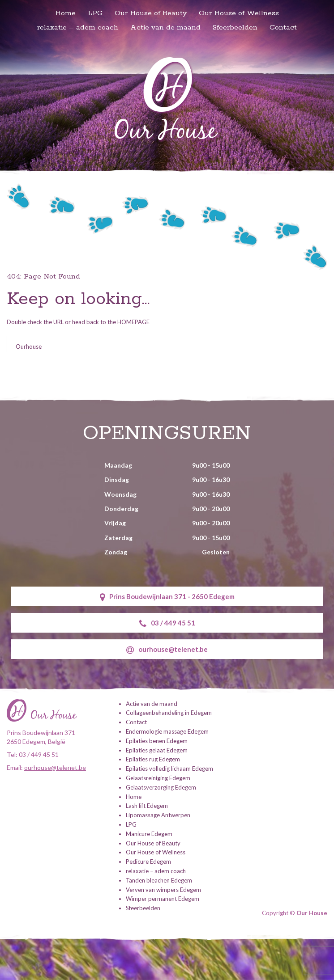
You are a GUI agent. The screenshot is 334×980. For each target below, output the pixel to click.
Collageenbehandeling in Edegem (169, 713)
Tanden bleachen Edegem (159, 880)
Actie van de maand (165, 27)
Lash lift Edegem (147, 806)
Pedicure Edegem (148, 862)
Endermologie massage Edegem (167, 731)
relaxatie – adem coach (78, 27)
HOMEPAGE (133, 322)
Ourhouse (29, 346)
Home (65, 13)
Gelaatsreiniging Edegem (158, 778)
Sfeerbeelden (235, 27)
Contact (283, 27)
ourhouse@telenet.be (167, 650)
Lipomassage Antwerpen (158, 815)
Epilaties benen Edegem (157, 741)
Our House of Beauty (151, 13)
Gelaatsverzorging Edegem (161, 787)
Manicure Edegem (149, 834)
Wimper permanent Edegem (163, 899)
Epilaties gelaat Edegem (157, 750)
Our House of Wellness (239, 13)
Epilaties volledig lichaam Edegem (169, 769)
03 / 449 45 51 (167, 623)
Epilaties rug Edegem (153, 759)
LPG (95, 13)
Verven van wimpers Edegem (163, 890)
